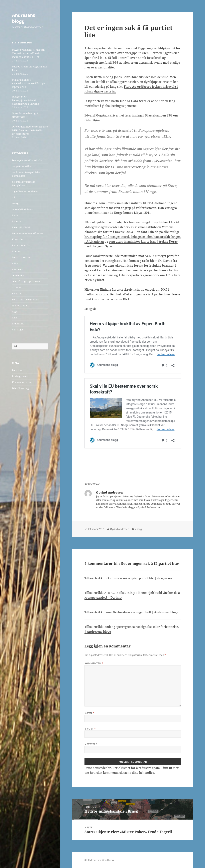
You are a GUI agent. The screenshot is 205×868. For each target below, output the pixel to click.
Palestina (17, 294)
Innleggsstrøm (20, 376)
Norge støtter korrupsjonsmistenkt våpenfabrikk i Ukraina (26, 100)
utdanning (18, 324)
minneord (18, 269)
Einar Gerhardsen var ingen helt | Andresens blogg (141, 612)
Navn (89, 713)
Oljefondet (18, 275)
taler (15, 318)
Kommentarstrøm (22, 382)
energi (16, 203)
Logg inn (17, 370)
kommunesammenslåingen (27, 233)
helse (15, 215)
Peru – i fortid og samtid (26, 300)
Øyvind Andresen (120, 529)
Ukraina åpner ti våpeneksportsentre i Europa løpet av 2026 (28, 83)
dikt (14, 197)
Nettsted (91, 744)
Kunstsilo (17, 239)
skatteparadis (20, 306)
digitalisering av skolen (25, 191)
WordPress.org (20, 388)
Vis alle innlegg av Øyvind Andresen (137, 507)
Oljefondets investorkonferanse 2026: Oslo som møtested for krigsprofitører (30, 130)
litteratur (17, 251)
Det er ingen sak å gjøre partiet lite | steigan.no (138, 578)
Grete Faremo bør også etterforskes (25, 115)
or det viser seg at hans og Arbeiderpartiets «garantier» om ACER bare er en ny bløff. (133, 275)
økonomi (17, 287)
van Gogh (18, 330)
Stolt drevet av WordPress (99, 860)
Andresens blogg (24, 18)
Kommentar (94, 663)
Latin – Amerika (21, 245)
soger (15, 312)
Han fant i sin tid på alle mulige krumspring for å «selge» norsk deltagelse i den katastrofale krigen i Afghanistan (133, 237)
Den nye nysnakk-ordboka (27, 160)
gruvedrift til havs (22, 209)
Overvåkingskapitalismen (27, 281)
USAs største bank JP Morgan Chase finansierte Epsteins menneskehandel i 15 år (28, 53)
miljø (15, 263)
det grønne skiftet (22, 166)
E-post (90, 729)
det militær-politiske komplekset (24, 184)
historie (16, 221)
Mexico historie (21, 257)
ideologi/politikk (21, 227)
